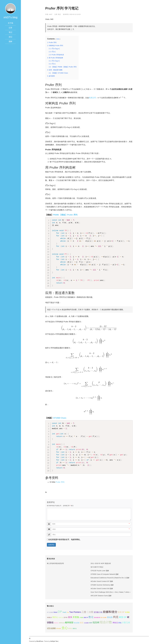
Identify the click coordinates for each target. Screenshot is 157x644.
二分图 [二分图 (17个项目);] (90, 612)
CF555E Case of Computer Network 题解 (105, 574)
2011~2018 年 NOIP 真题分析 (101, 563)
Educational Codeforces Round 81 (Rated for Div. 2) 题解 (110, 578)
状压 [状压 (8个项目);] (82, 623)
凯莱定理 (92, 98)
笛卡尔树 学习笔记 (97, 567)
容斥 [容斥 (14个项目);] (70, 617)
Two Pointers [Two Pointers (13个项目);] (75, 612)
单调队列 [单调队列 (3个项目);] (49, 617)
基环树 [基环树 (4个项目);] (66, 617)
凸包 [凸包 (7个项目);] (101, 612)
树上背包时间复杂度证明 (55, 563)
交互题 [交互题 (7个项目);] (96, 612)
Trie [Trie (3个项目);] (68, 612)
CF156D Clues (60, 418)
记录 (10, 28)
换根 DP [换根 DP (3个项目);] (86, 617)
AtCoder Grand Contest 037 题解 (102, 581)
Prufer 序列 (60, 482)
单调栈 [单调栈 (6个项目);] (127, 612)
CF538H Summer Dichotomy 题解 (102, 585)
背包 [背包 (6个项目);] (120, 623)
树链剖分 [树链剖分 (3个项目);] (56, 623)
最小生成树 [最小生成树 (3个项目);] (104, 617)
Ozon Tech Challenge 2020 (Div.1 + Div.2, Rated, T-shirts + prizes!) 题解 (115, 592)
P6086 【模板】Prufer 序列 (65, 215)
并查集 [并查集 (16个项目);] (76, 617)
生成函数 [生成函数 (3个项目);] (86, 623)
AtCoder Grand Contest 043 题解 (102, 589)
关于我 (10, 23)
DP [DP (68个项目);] (60, 612)
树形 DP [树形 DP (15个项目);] (123, 617)
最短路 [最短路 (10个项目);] (110, 617)
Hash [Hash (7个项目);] (64, 612)
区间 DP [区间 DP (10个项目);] (121, 612)
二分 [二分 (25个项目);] (84, 612)
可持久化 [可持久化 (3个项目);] (61, 617)
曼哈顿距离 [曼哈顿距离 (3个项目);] (97, 617)
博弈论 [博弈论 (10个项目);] (55, 617)
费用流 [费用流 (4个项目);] (70, 628)
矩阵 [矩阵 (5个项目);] (91, 623)
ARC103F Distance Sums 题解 (101, 596)
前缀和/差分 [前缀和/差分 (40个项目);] (110, 612)
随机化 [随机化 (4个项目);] (75, 628)
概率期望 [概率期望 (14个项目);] (69, 623)
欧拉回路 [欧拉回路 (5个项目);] (77, 623)
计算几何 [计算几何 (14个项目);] (126, 623)
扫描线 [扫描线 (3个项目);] (81, 617)
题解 (10, 41)
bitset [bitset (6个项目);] (55, 612)
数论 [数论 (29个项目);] (91, 617)
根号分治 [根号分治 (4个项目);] (62, 623)
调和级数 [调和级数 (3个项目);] (59, 628)
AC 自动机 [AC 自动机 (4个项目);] (50, 612)
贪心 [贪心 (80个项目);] (65, 628)
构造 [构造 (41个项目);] (116, 617)
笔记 (10, 32)
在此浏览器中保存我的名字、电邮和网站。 (65, 540)
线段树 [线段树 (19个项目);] (96, 622)
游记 (10, 37)
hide (58, 39)
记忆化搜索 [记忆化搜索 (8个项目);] (51, 628)
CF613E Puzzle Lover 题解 (100, 571)
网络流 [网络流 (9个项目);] (115, 623)
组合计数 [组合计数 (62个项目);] (106, 622)
